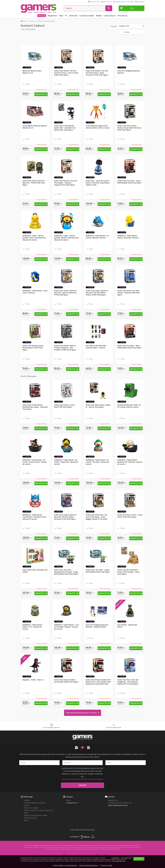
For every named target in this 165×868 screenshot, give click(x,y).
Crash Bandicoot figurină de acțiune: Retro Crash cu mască (98, 127)
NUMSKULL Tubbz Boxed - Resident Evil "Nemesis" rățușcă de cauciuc (130, 462)
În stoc (127, 32)
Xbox (61, 16)
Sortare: (114, 26)
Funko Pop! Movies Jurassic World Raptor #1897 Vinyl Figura (33, 348)
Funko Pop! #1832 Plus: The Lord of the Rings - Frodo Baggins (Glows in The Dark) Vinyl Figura (96, 518)
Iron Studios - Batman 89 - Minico (128, 626)
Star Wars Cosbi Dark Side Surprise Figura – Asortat (96, 347)
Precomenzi (122, 16)
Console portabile (87, 16)
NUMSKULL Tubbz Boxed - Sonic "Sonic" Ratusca (35, 292)
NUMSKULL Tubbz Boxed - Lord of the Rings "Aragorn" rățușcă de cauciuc (66, 627)
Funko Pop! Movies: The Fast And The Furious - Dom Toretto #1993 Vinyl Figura (66, 73)
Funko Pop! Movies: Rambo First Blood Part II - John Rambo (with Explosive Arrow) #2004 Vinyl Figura (98, 683)
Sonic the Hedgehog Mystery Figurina (129, 72)
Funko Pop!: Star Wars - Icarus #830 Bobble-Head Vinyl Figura (129, 182)
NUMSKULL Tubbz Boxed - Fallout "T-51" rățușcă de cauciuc (33, 627)
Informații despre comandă (34, 803)
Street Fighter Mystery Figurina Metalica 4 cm (35, 127)
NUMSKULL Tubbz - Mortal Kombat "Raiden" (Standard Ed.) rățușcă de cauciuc (67, 238)
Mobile (99, 16)
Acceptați (139, 859)
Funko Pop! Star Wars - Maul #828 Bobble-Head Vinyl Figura (129, 347)
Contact (27, 800)
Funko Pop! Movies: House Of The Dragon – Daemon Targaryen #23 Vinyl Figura (66, 183)
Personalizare (126, 858)
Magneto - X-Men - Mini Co (33, 680)
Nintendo (73, 16)
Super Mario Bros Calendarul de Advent (35, 571)
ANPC (26, 813)
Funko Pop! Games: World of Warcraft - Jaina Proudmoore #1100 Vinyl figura (65, 293)
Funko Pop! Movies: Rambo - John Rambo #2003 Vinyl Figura (66, 681)
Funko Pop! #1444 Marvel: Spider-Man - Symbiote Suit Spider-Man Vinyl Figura (65, 128)
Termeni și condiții (31, 808)
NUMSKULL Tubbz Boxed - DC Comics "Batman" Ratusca (97, 237)
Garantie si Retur (30, 818)
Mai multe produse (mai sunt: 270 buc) (83, 713)
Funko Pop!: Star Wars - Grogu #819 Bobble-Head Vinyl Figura (98, 571)
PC (66, 16)
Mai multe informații (119, 861)
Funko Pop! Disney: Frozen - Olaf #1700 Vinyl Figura (65, 406)
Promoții (42, 16)
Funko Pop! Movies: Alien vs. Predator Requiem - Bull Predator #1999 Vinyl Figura (65, 348)
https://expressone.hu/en (118, 805)
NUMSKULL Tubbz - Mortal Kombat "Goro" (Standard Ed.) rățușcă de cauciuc (34, 238)
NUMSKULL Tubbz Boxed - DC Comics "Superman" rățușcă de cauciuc (66, 462)
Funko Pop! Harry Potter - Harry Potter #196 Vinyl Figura (130, 516)
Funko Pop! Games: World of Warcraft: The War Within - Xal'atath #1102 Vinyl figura (65, 517)
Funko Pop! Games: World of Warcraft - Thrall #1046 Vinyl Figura (34, 183)
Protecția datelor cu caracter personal (38, 810)
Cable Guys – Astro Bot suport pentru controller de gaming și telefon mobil (98, 183)
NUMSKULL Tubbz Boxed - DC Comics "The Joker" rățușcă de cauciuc (97, 462)
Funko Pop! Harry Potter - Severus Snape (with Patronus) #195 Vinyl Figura (129, 128)
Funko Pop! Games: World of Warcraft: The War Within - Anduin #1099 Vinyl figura (97, 293)
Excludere (115, 858)
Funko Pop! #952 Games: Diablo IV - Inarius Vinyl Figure (98, 406)
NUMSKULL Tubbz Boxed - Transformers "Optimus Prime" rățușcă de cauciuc (35, 517)
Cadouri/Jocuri (110, 16)
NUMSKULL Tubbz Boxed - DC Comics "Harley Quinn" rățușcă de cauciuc (35, 462)
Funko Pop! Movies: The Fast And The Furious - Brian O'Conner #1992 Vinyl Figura (97, 73)
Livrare (26, 805)
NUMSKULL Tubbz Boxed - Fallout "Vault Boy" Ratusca (128, 237)
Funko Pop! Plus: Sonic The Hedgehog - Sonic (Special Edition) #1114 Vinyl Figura (128, 682)
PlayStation (52, 16)
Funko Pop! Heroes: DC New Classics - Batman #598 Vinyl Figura (128, 293)
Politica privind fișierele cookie (35, 815)
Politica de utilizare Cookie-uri (89, 865)
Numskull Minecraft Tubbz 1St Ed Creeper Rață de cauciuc (129, 406)
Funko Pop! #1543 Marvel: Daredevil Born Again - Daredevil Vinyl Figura (35, 407)
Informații (28, 797)
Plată (26, 820)
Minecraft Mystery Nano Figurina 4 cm (32, 72)
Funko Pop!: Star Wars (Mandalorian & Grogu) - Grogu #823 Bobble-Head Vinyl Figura (66, 572)
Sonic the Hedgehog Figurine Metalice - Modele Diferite (97, 626)
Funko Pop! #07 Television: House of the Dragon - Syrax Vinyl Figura (128, 572)
